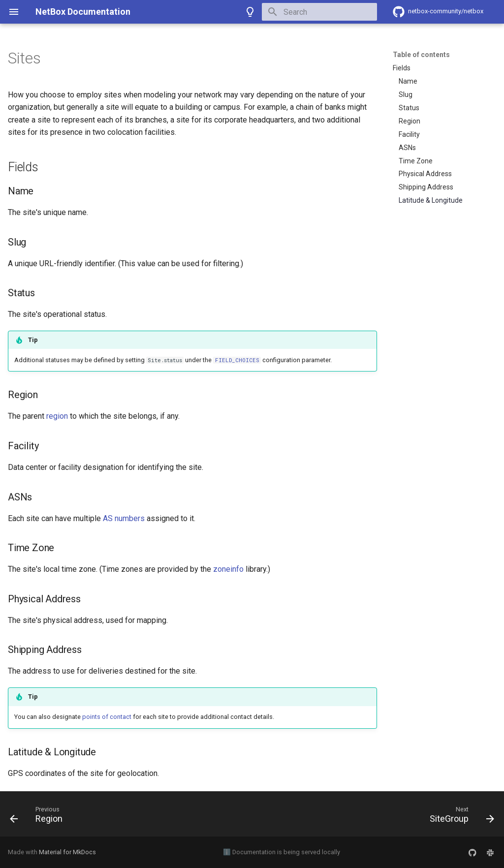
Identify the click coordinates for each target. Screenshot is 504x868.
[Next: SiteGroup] (459, 817)
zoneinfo (228, 569)
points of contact (107, 717)
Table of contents (421, 55)
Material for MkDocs (67, 852)
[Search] (319, 12)
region (57, 416)
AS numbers (124, 518)
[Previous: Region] (39, 817)
